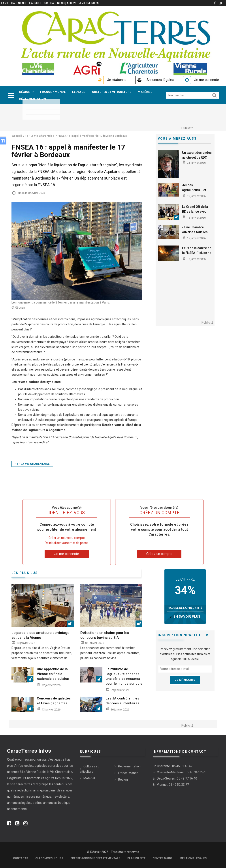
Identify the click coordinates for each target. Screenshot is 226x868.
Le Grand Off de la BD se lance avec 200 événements (195, 212)
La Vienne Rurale (90, 3)
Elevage (79, 92)
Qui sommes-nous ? (49, 858)
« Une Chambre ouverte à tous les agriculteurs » (195, 232)
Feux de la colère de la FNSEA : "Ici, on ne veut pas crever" (197, 253)
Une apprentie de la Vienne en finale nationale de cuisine (53, 674)
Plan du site (136, 858)
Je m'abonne (117, 80)
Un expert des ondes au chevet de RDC (197, 155)
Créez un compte (159, 554)
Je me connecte (207, 80)
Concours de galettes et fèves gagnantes (54, 701)
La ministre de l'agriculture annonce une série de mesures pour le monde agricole (124, 676)
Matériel (145, 92)
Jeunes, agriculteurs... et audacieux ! (194, 190)
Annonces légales (160, 80)
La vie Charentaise (14, 3)
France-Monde (128, 773)
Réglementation (33, 99)
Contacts (21, 858)
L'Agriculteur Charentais (47, 3)
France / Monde (53, 92)
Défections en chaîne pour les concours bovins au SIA (105, 635)
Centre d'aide (163, 858)
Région (26, 92)
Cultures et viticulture (112, 92)
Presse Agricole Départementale (95, 858)
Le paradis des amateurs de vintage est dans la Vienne (40, 635)
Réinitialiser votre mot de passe (67, 543)
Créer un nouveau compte (67, 538)
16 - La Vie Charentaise (32, 464)
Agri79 (71, 3)
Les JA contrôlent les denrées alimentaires (122, 701)
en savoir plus (187, 617)
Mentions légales (193, 858)
